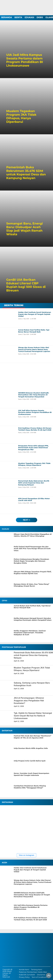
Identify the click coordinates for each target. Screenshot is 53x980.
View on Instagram (26, 855)
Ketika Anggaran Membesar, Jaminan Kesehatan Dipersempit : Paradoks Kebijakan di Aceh (30, 633)
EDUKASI (29, 17)
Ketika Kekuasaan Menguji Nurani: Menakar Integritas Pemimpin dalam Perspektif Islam (33, 619)
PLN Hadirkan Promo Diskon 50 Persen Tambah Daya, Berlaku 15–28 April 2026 (30, 919)
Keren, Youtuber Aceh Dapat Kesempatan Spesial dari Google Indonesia (32, 774)
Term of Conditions (39, 977)
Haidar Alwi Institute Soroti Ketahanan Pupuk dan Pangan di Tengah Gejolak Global (30, 870)
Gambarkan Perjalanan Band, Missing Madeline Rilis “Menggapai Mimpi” (30, 787)
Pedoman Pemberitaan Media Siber (33, 972)
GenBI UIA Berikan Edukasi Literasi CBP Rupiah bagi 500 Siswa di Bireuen (26, 285)
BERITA (18, 17)
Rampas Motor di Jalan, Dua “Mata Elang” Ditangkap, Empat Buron (32, 585)
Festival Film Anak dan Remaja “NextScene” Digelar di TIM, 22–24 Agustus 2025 (33, 737)
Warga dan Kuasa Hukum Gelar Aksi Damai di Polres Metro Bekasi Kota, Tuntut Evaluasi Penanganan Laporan (33, 882)
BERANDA (7, 17)
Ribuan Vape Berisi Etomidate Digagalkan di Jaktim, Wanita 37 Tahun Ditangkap (33, 535)
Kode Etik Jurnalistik (27, 975)
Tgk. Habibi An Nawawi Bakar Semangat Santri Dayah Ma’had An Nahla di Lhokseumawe (33, 716)
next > (26, 520)
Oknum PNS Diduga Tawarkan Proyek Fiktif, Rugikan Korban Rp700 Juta (33, 573)
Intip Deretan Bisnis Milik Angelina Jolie (31, 748)
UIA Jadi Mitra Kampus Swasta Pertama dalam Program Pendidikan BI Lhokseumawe (25, 60)
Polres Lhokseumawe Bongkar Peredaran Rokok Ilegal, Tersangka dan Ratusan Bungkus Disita (31, 561)
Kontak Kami (24, 970)
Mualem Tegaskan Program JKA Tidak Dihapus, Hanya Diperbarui (21, 116)
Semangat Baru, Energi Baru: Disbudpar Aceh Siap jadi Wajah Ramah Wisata (24, 229)
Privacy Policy (24, 977)
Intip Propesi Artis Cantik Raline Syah (30, 761)
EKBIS (40, 17)
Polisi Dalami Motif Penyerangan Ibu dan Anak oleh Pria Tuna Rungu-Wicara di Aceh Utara (32, 549)
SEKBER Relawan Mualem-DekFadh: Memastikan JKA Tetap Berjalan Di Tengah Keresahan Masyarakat (32, 895)
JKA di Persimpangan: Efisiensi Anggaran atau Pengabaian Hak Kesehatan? (29, 701)
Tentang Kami (37, 970)
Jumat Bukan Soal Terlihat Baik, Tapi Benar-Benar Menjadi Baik (32, 607)
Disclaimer (41, 975)
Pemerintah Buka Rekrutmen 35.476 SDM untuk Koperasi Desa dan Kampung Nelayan (26, 173)
